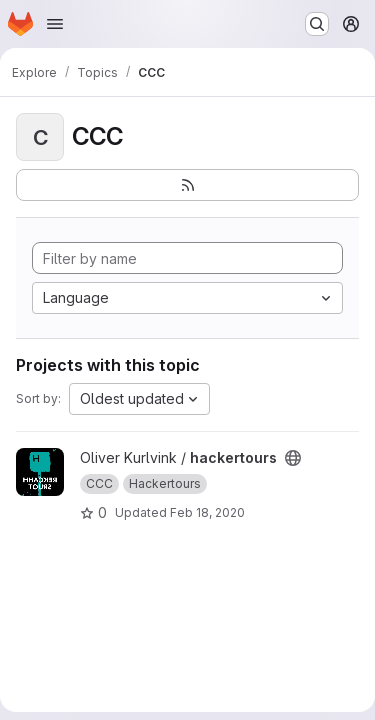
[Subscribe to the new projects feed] (187, 185)
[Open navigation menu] (55, 24)
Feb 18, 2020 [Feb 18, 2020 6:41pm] (207, 512)
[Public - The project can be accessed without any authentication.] (293, 458)
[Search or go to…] (317, 24)
